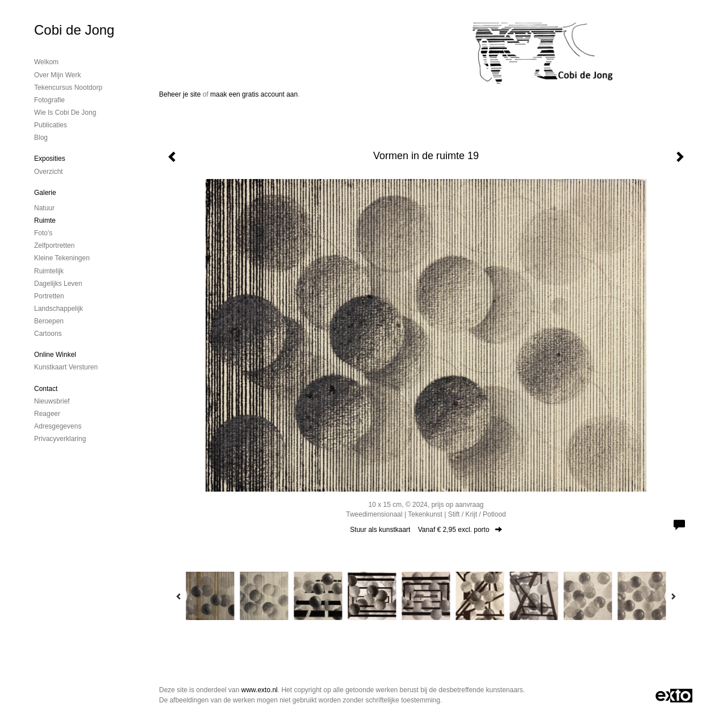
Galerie (45, 193)
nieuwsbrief (52, 401)
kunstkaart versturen (66, 367)
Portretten (49, 296)
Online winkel (55, 355)
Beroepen (49, 321)
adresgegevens (58, 426)
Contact (46, 389)
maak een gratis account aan (254, 94)
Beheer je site (180, 94)
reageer (47, 414)
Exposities (50, 159)
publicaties (51, 125)
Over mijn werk (57, 75)
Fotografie (49, 100)
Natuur (44, 208)
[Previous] (179, 596)
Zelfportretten (54, 246)
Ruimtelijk (49, 271)
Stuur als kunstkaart (426, 530)
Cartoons (48, 334)
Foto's (43, 233)
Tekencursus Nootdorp (68, 88)
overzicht (49, 172)
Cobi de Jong (74, 30)
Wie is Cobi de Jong (65, 113)
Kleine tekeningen (62, 258)
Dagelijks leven (58, 284)
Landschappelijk (59, 309)
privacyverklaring (60, 439)
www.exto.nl (260, 690)
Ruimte (45, 221)
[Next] (673, 596)
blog (41, 138)
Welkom (46, 62)
